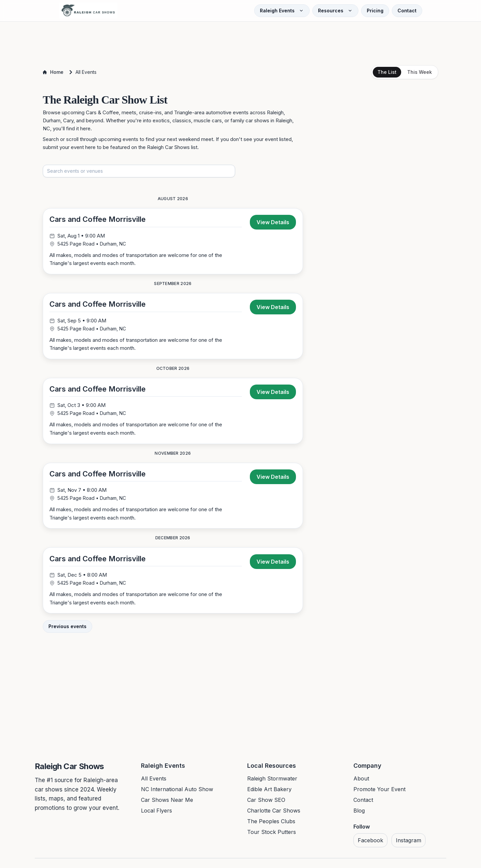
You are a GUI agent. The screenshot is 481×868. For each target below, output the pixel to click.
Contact (407, 11)
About (361, 781)
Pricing (375, 11)
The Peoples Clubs (271, 824)
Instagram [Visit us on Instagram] (409, 843)
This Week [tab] (420, 72)
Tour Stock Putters (272, 834)
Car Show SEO (266, 802)
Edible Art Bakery (269, 791)
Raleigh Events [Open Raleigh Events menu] (282, 11)
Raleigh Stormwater (272, 781)
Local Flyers (156, 813)
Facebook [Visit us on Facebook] (370, 843)
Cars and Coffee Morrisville (98, 220)
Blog (359, 813)
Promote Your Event (379, 791)
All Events (154, 781)
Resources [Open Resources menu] (335, 11)
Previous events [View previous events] (67, 629)
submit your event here (69, 147)
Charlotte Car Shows (274, 813)
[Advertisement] (240, 41)
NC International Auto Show (177, 791)
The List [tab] (387, 72)
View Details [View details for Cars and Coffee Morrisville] (273, 223)
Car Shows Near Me (167, 802)
